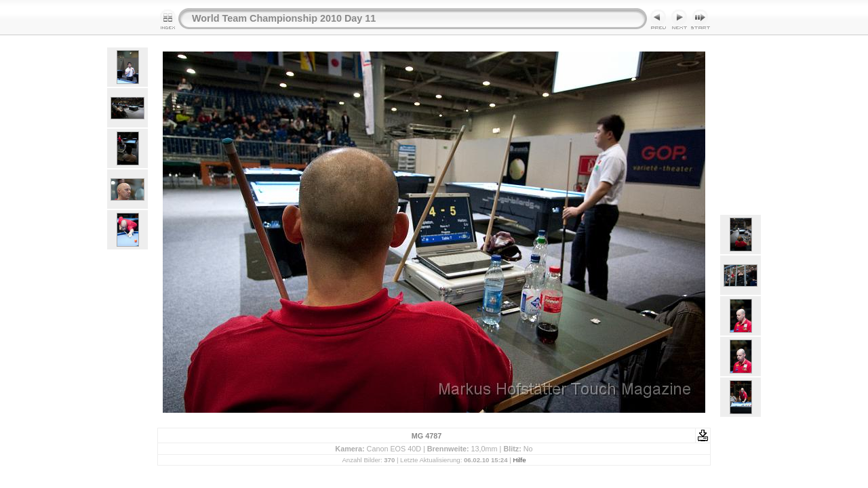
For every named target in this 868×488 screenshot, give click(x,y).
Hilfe (519, 460)
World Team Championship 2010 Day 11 (284, 18)
